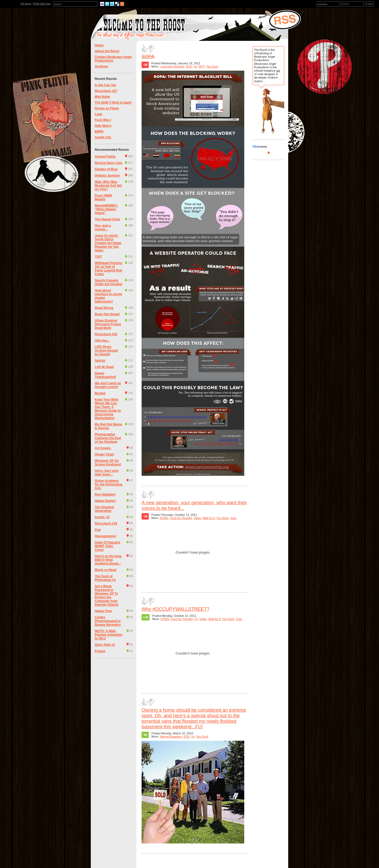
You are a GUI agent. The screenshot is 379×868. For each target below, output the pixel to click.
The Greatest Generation (104, 509)
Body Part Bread (107, 314)
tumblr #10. (103, 137)
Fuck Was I (103, 120)
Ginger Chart (104, 454)
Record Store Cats (109, 163)
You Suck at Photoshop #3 (105, 578)
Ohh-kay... (102, 341)
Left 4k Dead (104, 367)
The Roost (26, 4)
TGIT (98, 257)
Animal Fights (105, 157)
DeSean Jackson (107, 176)
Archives (101, 66)
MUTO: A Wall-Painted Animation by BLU (109, 635)
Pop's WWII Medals (103, 197)
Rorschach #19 (106, 523)
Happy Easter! (105, 501)
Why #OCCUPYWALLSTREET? (175, 609)
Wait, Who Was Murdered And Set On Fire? (108, 186)
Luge (99, 114)
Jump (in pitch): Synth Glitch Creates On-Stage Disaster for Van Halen (108, 243)
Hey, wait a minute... (103, 227)
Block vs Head (106, 570)
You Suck (212, 66)
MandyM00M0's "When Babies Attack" (106, 209)
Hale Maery (103, 126)
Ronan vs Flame (107, 108)
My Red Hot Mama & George (108, 426)
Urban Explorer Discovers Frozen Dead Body (108, 324)
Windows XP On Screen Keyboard (108, 463)
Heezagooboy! (106, 536)
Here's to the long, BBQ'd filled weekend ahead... (108, 560)
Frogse (100, 651)
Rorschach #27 (106, 91)
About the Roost (107, 51)
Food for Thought (181, 518)
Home (99, 45)
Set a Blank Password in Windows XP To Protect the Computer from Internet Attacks (107, 595)
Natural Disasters (171, 736)
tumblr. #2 (102, 517)
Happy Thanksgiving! (105, 375)
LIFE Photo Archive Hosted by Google (106, 351)
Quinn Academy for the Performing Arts (109, 484)
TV (196, 619)
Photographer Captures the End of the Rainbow (108, 438)
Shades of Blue (106, 169)
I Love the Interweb (172, 66)
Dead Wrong (104, 308)
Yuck (233, 518)
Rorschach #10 (106, 334)
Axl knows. (103, 448)
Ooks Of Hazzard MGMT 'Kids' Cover (107, 546)
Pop (98, 530)
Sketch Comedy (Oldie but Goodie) (109, 282)
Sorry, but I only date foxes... (107, 473)
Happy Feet (103, 611)
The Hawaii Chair (108, 219)
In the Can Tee (105, 85)
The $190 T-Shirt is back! (113, 103)
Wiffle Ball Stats (42, 4)
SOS (189, 66)
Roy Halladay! (105, 494)
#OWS (164, 518)
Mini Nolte (102, 97)
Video (197, 518)
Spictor (100, 361)
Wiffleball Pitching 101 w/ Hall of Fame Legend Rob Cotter (108, 269)
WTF (202, 66)
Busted (100, 393)
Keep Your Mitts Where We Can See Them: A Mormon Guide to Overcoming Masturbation (108, 409)
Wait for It (209, 518)
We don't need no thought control (108, 385)
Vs (195, 66)
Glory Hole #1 (105, 645)
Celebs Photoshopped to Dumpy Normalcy (108, 621)
